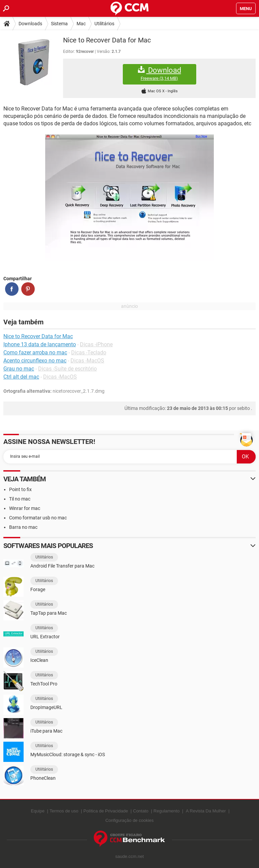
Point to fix (20, 489)
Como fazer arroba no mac (35, 352)
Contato (141, 811)
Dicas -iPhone (96, 344)
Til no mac (20, 499)
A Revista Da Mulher (206, 811)
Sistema (59, 24)
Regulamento (166, 811)
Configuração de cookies (129, 820)
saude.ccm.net (130, 856)
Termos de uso (64, 811)
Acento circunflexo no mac (35, 361)
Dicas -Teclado (89, 352)
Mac (81, 24)
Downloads (30, 24)
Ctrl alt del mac (21, 377)
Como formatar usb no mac (38, 518)
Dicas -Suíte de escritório (67, 369)
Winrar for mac (25, 508)
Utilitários (104, 24)
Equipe (37, 811)
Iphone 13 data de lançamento (40, 344)
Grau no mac (19, 369)
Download (160, 74)
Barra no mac (23, 527)
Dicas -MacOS (87, 361)
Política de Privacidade (106, 811)
